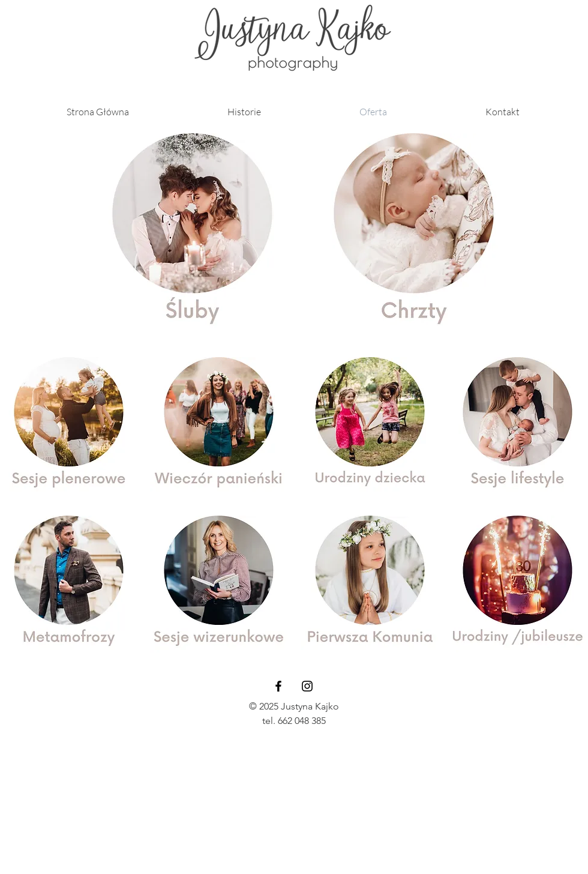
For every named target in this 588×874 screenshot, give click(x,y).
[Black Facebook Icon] (278, 686)
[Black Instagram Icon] (307, 686)
